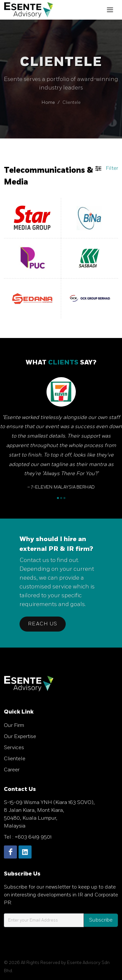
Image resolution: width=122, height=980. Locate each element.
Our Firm (14, 725)
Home (48, 102)
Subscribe (101, 920)
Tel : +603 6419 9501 (28, 837)
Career (12, 770)
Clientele (15, 759)
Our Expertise (20, 737)
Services (14, 748)
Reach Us (43, 624)
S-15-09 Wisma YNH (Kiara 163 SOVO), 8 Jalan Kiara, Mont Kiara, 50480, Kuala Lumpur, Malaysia (49, 814)
